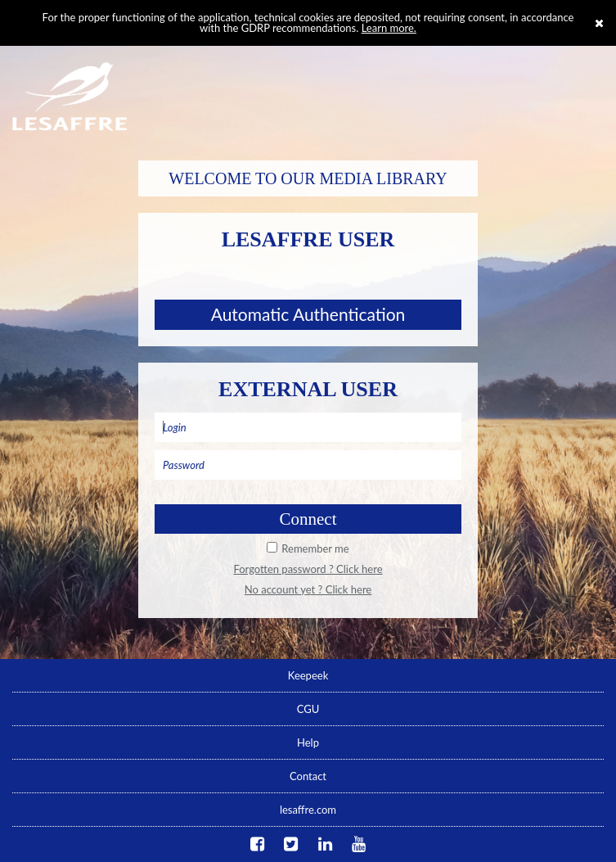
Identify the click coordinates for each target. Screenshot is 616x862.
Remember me (315, 548)
